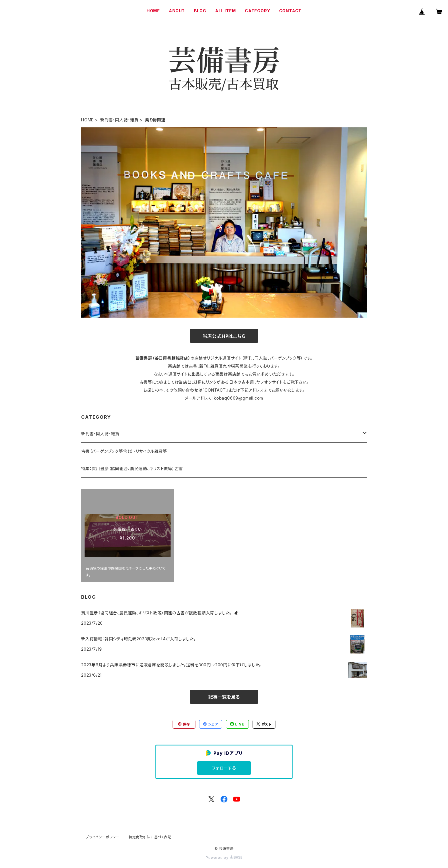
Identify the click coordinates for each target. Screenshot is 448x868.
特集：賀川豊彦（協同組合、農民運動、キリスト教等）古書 (132, 469)
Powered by (224, 858)
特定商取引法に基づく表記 (150, 837)
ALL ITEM (225, 11)
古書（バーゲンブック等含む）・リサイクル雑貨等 (124, 451)
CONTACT (290, 11)
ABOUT (177, 11)
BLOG (200, 11)
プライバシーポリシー (103, 837)
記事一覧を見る (224, 697)
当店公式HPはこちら (224, 336)
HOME (153, 11)
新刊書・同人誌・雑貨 (119, 120)
